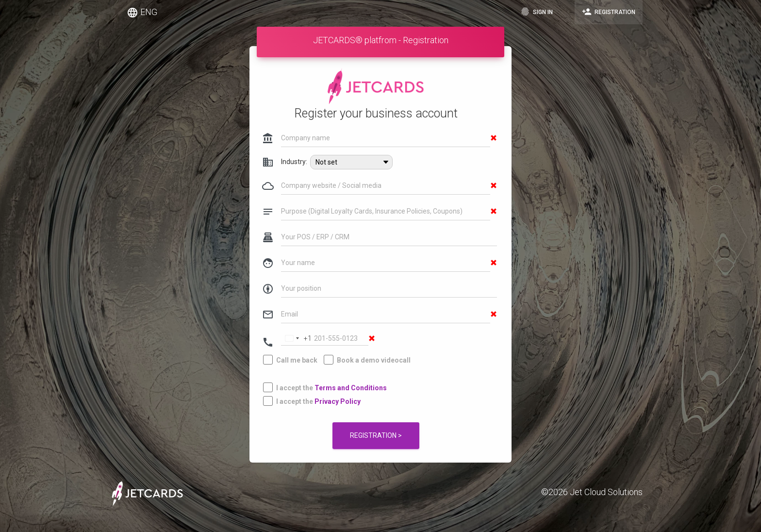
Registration (609, 12)
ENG (142, 13)
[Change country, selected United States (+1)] (297, 317)
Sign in (537, 12)
